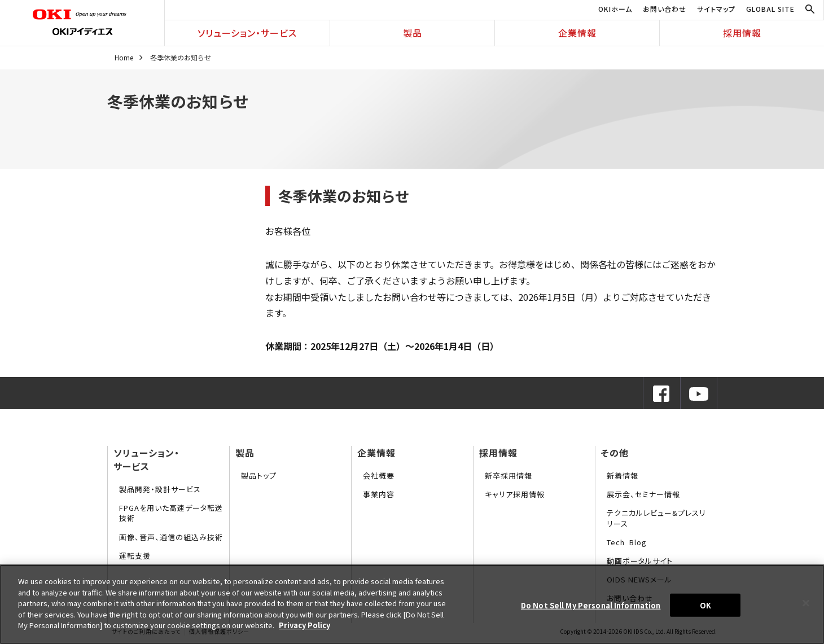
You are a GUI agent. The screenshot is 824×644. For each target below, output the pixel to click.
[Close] (806, 603)
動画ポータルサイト (640, 561)
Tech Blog (627, 542)
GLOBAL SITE (770, 9)
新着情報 (623, 476)
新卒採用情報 (509, 476)
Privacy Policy (304, 625)
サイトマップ (716, 9)
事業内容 (379, 494)
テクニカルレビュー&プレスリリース (656, 518)
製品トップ (259, 476)
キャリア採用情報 (515, 494)
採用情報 (742, 33)
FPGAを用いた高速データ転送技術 (171, 513)
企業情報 (577, 33)
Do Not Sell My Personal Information (591, 605)
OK (705, 605)
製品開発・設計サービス (160, 489)
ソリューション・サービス (247, 33)
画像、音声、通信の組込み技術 (171, 537)
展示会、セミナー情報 (643, 494)
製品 (413, 33)
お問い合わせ (665, 9)
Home (124, 57)
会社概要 (379, 476)
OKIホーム (615, 9)
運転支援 (135, 556)
